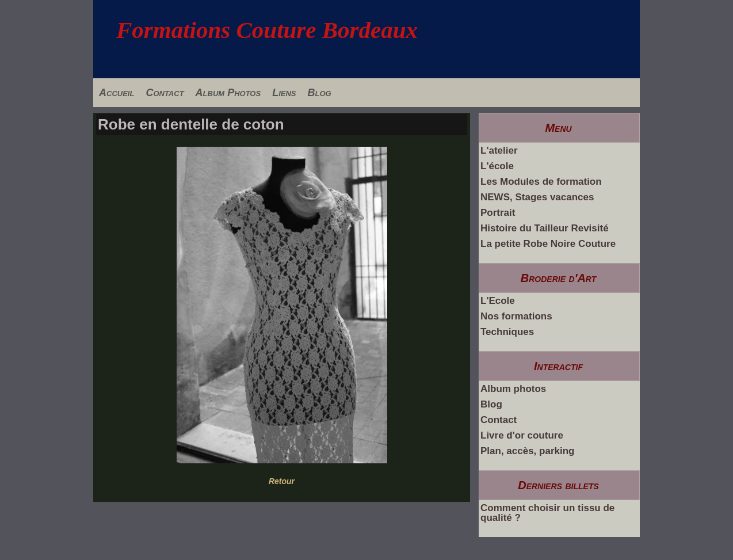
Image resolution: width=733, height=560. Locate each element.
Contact (165, 93)
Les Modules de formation (541, 182)
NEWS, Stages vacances (537, 197)
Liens (284, 93)
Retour (282, 481)
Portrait (498, 213)
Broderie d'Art (559, 278)
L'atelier (499, 151)
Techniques (507, 332)
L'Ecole (498, 301)
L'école (497, 166)
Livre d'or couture (522, 435)
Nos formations (516, 316)
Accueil (117, 93)
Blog (319, 93)
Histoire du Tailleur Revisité (545, 228)
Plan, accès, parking (527, 451)
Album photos (513, 389)
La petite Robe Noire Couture (548, 244)
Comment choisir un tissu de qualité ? (547, 513)
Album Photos (228, 93)
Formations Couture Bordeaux (267, 30)
